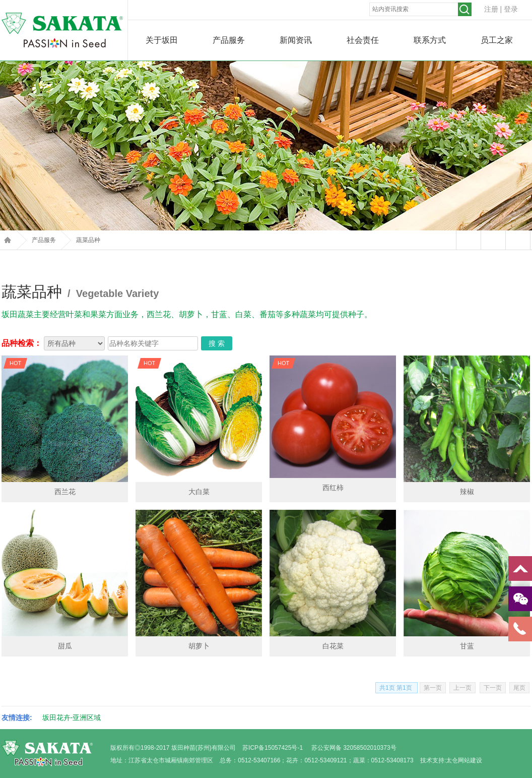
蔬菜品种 (88, 240)
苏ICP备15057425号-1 (273, 748)
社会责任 (363, 40)
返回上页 (518, 240)
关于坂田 (162, 40)
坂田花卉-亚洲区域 (72, 717)
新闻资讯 (296, 40)
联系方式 (430, 40)
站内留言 (468, 240)
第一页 (433, 688)
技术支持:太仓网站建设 (451, 760)
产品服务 (229, 40)
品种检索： (22, 343)
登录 (511, 9)
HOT (15, 363)
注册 (491, 9)
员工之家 (497, 40)
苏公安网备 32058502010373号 (354, 748)
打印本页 (493, 240)
